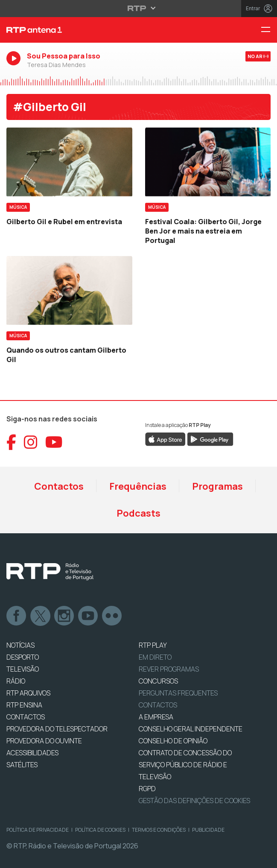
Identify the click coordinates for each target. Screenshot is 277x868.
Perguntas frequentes (178, 693)
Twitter (41, 616)
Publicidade (208, 830)
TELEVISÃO (23, 669)
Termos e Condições (159, 830)
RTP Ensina (24, 705)
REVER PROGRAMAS (169, 669)
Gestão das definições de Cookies (194, 801)
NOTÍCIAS (20, 645)
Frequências (138, 486)
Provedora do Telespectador (57, 729)
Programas (217, 486)
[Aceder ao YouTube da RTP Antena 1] (54, 442)
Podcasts (138, 513)
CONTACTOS (26, 717)
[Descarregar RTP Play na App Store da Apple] (165, 438)
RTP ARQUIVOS (28, 693)
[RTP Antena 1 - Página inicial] (92, 30)
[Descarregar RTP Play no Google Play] (210, 438)
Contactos (59, 486)
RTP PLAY (153, 645)
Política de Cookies (100, 830)
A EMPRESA (156, 717)
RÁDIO (16, 681)
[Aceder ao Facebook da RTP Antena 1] (11, 442)
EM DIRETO (155, 657)
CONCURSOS (158, 681)
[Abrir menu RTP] (138, 8)
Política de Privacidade (38, 830)
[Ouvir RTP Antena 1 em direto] (138, 63)
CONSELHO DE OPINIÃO (173, 741)
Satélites (22, 765)
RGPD (147, 789)
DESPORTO (23, 657)
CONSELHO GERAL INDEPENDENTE (191, 729)
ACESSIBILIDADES (32, 753)
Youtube (88, 616)
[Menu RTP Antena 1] (269, 30)
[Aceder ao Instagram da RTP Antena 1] (31, 442)
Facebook (17, 616)
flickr (112, 616)
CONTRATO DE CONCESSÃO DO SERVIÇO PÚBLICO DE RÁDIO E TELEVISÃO (185, 765)
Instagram (64, 616)
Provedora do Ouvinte (44, 741)
